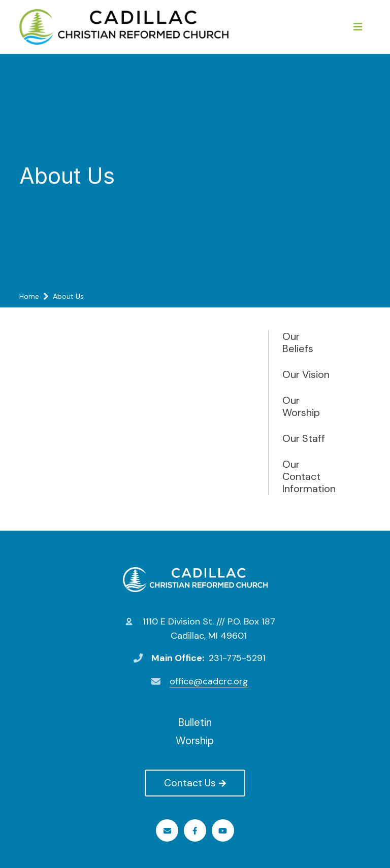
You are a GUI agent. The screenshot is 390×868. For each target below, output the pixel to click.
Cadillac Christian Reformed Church (195, 579)
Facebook (195, 831)
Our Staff (304, 438)
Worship (195, 741)
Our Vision (306, 374)
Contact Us (195, 783)
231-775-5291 (237, 658)
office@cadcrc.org (209, 681)
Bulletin (195, 722)
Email (167, 831)
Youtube (223, 831)
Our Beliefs (298, 342)
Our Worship (301, 406)
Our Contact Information (308, 476)
